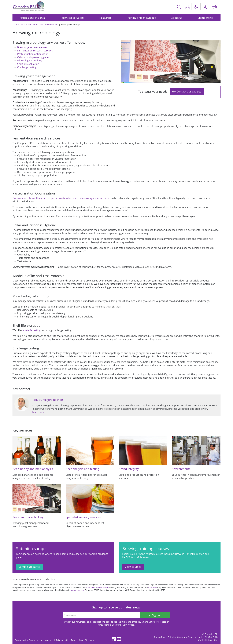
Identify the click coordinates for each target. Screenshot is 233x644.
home (16, 24)
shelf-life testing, (32, 330)
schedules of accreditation (97, 587)
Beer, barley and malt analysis (33, 469)
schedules (152, 587)
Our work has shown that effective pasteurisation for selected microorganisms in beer (61, 198)
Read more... (39, 412)
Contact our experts (187, 91)
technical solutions (29, 24)
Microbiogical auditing (30, 61)
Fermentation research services (35, 51)
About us (177, 18)
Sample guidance (29, 567)
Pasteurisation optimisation (33, 54)
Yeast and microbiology (28, 517)
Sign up (155, 615)
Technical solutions (72, 18)
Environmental (182, 469)
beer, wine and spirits (49, 24)
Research (105, 18)
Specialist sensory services (83, 517)
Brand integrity (129, 469)
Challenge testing (27, 67)
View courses (133, 567)
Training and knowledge (141, 18)
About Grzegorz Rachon (47, 400)
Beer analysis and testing (82, 469)
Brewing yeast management (33, 47)
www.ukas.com (77, 590)
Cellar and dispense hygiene (33, 57)
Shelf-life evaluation (28, 64)
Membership (205, 18)
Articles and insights (32, 18)
